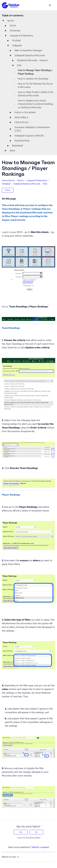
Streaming (15, 31)
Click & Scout (21, 122)
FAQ (19, 65)
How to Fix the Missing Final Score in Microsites (35, 86)
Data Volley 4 (21, 117)
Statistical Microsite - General (32, 60)
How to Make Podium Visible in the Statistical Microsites (35, 94)
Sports (11, 21)
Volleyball (17, 46)
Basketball (17, 146)
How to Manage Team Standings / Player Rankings (35, 72)
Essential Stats (22, 141)
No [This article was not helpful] (36, 832)
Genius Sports (8, 180)
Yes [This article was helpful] (21, 832)
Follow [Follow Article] (8, 190)
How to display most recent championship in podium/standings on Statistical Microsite (36, 104)
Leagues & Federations (21, 36)
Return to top (11, 857)
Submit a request (40, 847)
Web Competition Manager (28, 50)
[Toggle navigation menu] (50, 5)
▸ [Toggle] (6, 26)
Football (16, 41)
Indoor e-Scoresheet (25, 112)
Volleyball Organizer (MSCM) (29, 136)
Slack (12, 151)
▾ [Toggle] (3, 21)
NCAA (13, 26)
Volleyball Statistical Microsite (30, 55)
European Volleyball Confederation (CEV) (32, 129)
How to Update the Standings (33, 79)
